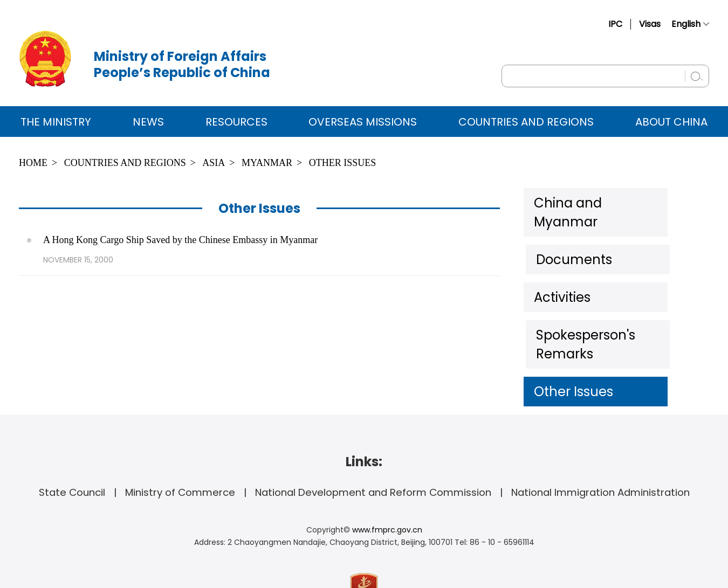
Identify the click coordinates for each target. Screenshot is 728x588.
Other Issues (343, 163)
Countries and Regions (526, 122)
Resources (236, 122)
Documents (569, 237)
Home (33, 163)
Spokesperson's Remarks (606, 307)
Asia (214, 163)
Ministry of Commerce (180, 441)
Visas (650, 24)
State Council (72, 441)
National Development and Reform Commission (373, 441)
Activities (561, 272)
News (148, 122)
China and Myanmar (594, 202)
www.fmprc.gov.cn (387, 479)
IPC (615, 24)
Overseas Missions (363, 122)
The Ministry (56, 122)
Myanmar (267, 163)
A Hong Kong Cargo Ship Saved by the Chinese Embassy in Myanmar (180, 240)
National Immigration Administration (600, 441)
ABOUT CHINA (671, 122)
